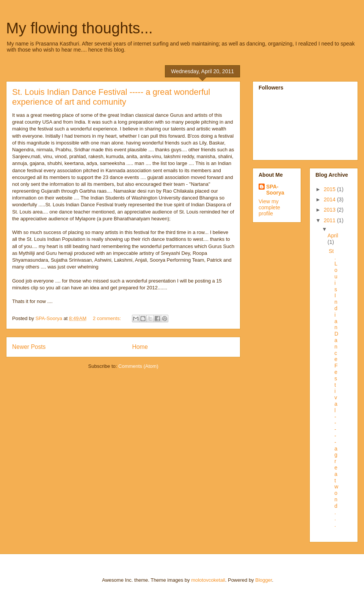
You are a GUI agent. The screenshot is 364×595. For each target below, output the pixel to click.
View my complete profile (269, 207)
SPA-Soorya (275, 190)
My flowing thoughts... (79, 28)
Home (140, 347)
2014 (330, 199)
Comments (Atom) (138, 366)
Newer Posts (29, 347)
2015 (330, 189)
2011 (330, 220)
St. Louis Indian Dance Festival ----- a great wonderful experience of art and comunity (111, 97)
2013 (330, 210)
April (333, 235)
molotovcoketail (208, 580)
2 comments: (108, 318)
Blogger (264, 580)
